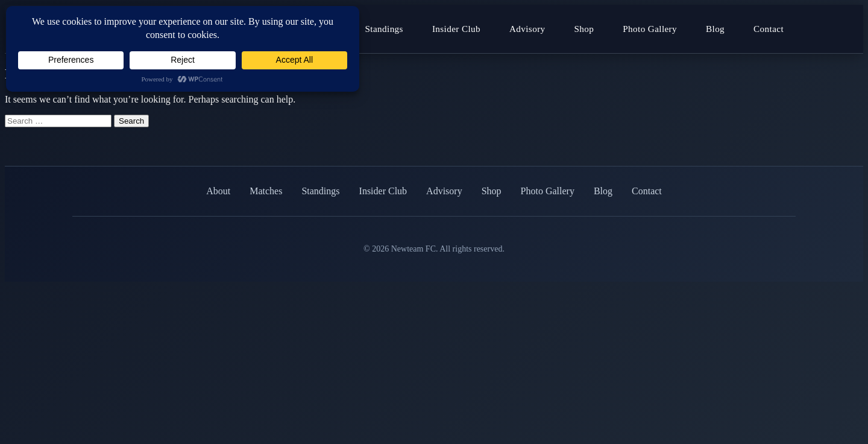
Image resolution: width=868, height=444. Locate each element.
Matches (266, 191)
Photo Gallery (650, 29)
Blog (715, 29)
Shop (584, 29)
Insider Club (456, 29)
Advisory (527, 29)
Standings (384, 29)
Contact (769, 29)
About (218, 191)
